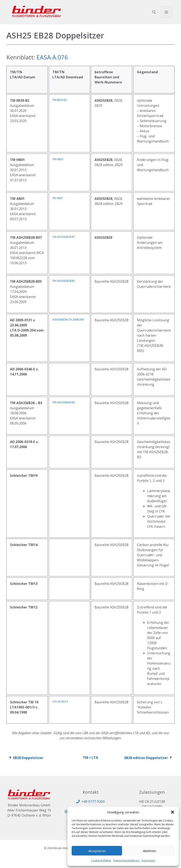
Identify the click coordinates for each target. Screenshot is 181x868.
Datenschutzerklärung (126, 860)
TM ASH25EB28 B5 (64, 281)
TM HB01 (58, 159)
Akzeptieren (97, 851)
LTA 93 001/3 (60, 701)
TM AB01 (58, 198)
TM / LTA (90, 758)
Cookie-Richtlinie (101, 860)
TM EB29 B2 (60, 100)
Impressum (148, 860)
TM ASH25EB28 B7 (64, 237)
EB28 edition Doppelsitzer (148, 758)
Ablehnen (150, 851)
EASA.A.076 (52, 57)
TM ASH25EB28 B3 (64, 402)
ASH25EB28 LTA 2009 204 (68, 319)
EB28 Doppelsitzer (26, 758)
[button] (173, 812)
